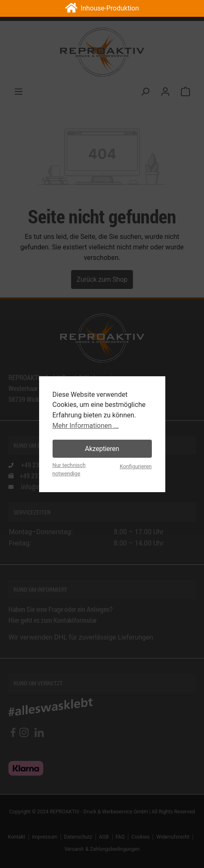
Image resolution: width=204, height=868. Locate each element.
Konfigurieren (136, 466)
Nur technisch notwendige (69, 469)
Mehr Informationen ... (86, 426)
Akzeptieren (102, 449)
